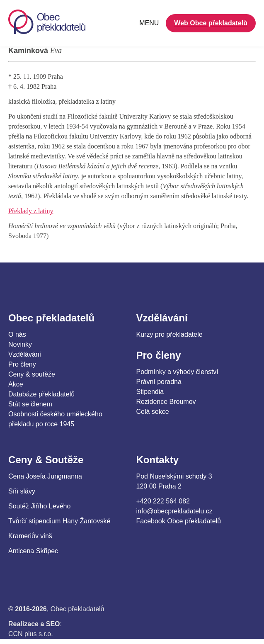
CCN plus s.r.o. (31, 634)
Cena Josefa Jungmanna (45, 476)
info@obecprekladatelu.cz (174, 511)
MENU (149, 23)
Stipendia (150, 392)
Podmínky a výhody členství (177, 372)
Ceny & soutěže (32, 374)
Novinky (20, 344)
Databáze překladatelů (41, 394)
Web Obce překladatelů (211, 23)
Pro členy (22, 364)
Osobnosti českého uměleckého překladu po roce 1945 (55, 419)
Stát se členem (30, 404)
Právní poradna (159, 382)
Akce (16, 384)
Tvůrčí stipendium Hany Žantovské (59, 521)
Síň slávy (22, 491)
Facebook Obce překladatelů (179, 521)
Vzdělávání (25, 354)
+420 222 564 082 (163, 501)
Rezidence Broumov (166, 402)
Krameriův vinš (30, 536)
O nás (17, 334)
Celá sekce (153, 412)
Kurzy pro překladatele (170, 334)
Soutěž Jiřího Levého (39, 506)
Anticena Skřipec (33, 551)
